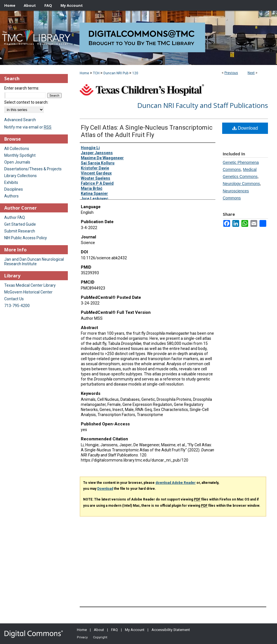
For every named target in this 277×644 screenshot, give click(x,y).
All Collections (17, 149)
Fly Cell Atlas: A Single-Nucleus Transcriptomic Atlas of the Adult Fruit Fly (147, 131)
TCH (96, 73)
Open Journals (17, 162)
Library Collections (20, 176)
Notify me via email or (28, 127)
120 (135, 73)
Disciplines (14, 189)
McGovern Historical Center (28, 292)
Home (84, 73)
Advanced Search (20, 120)
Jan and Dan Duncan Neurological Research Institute (34, 262)
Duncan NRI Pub (116, 73)
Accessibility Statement (171, 630)
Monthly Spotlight (20, 155)
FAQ (114, 630)
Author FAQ (15, 217)
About (99, 630)
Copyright (100, 637)
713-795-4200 (17, 306)
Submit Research (20, 231)
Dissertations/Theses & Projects (33, 169)
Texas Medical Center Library (30, 285)
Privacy (82, 637)
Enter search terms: (22, 88)
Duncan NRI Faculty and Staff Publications (203, 105)
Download (245, 128)
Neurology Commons (241, 184)
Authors (11, 196)
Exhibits (11, 182)
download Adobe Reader (176, 483)
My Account (135, 630)
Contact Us (14, 299)
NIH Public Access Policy (26, 238)
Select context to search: (26, 102)
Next (251, 73)
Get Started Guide (20, 224)
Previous (231, 73)
